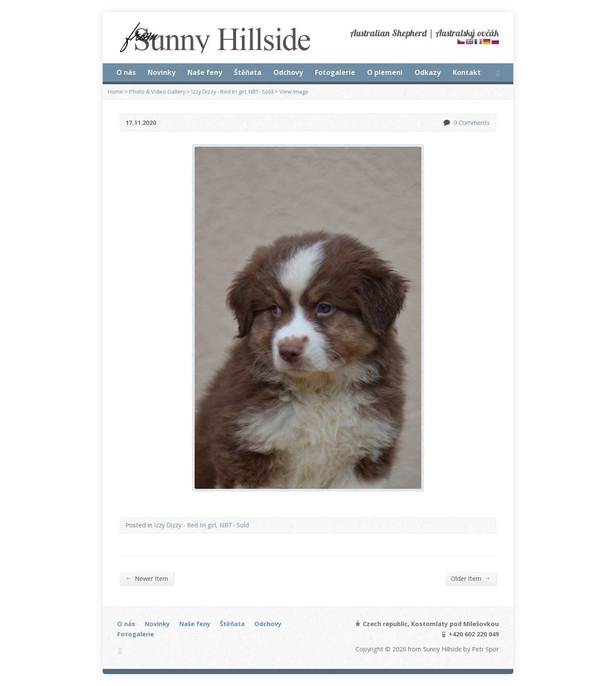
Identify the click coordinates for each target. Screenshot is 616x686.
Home (115, 92)
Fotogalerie (335, 72)
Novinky (161, 72)
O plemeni (385, 72)
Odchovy (288, 72)
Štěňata (248, 72)
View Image (294, 92)
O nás (126, 72)
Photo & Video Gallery (157, 92)
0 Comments (446, 123)
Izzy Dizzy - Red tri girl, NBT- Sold (232, 92)
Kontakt (467, 72)
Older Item (471, 578)
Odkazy (428, 72)
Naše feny (205, 72)
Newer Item (147, 578)
